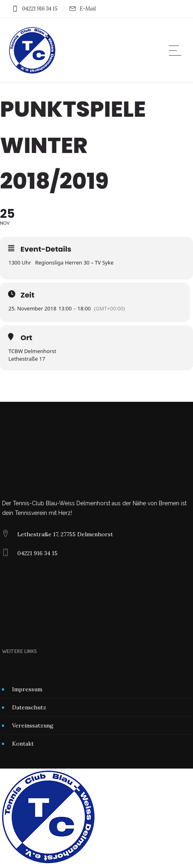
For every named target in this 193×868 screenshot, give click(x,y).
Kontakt (23, 744)
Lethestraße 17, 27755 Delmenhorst (65, 534)
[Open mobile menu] (177, 50)
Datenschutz (29, 707)
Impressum (27, 689)
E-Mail (88, 9)
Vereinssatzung (33, 725)
